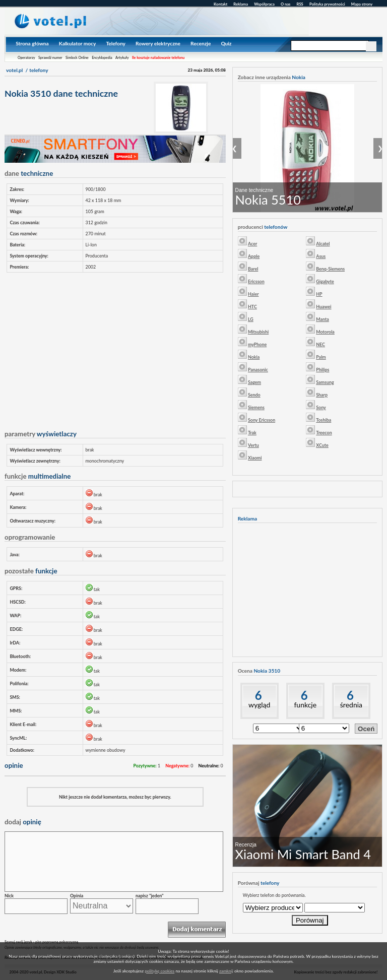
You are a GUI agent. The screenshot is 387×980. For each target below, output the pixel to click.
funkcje (305, 705)
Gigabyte (325, 281)
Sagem (254, 382)
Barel (253, 269)
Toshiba (324, 420)
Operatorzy (26, 57)
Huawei (324, 307)
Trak (252, 433)
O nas (286, 4)
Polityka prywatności (327, 4)
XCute (322, 445)
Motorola (325, 332)
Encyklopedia (102, 57)
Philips (322, 370)
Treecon (324, 433)
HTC (252, 307)
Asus (321, 256)
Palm (321, 357)
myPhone (257, 344)
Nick (9, 896)
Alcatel (323, 244)
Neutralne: (209, 766)
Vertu (253, 445)
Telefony (115, 43)
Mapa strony (362, 4)
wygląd (259, 705)
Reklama (241, 4)
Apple (254, 256)
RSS (300, 4)
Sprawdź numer (50, 57)
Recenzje (201, 43)
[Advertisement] (115, 349)
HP (319, 294)
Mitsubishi (258, 332)
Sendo (254, 395)
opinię (23, 822)
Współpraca (264, 4)
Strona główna (32, 43)
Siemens (256, 407)
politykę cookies (159, 971)
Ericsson (256, 281)
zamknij (226, 971)
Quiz (226, 43)
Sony (321, 407)
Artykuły (122, 57)
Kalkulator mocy (78, 43)
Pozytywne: (145, 766)
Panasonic (258, 370)
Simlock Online (77, 57)
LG (251, 319)
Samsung (325, 382)
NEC (320, 344)
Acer (252, 244)
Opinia (77, 896)
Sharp (322, 395)
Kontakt (220, 4)
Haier (253, 294)
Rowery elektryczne (158, 43)
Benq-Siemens (330, 269)
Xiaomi (255, 458)
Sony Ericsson (262, 420)
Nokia (254, 357)
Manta (322, 319)
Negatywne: (177, 766)
